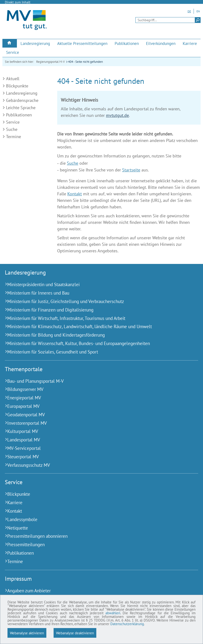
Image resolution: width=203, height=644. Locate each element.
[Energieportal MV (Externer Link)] (95, 398)
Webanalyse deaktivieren (75, 633)
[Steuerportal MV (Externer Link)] (95, 457)
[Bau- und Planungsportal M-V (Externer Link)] (95, 381)
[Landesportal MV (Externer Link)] (95, 440)
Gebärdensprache (22, 100)
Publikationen (19, 115)
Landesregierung (22, 93)
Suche (12, 129)
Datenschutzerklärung (85, 623)
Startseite (131, 170)
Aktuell (13, 79)
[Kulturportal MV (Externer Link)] (95, 431)
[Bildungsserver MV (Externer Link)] (95, 389)
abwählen (16, 611)
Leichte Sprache (21, 108)
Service (13, 122)
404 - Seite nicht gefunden (85, 62)
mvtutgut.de (117, 115)
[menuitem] (10, 43)
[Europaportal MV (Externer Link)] (95, 406)
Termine (14, 137)
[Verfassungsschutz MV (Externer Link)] (95, 465)
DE (189, 11)
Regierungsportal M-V (50, 62)
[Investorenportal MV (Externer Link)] (95, 423)
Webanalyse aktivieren (27, 633)
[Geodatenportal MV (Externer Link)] (95, 415)
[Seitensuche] (168, 20)
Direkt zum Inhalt (18, 2)
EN (198, 11)
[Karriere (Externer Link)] (190, 44)
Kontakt (75, 194)
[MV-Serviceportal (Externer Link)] (95, 448)
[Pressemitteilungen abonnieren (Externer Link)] (95, 536)
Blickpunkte (17, 86)
